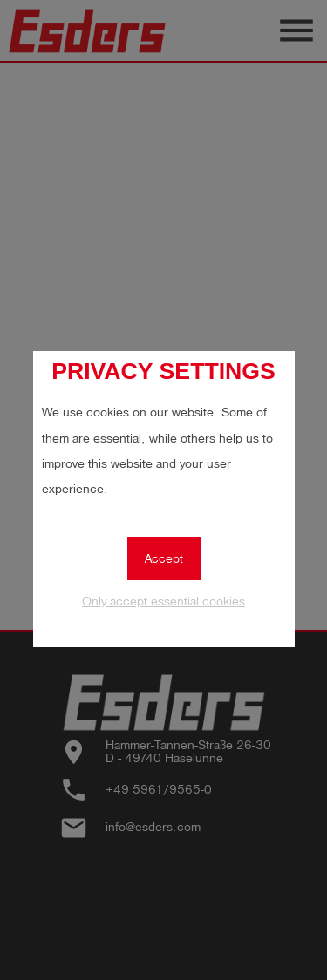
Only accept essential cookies (163, 602)
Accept (164, 559)
